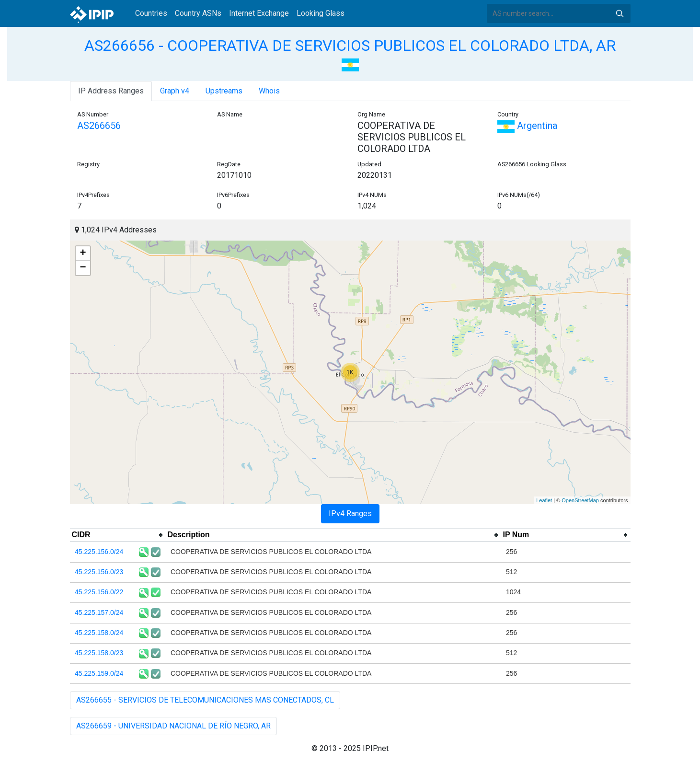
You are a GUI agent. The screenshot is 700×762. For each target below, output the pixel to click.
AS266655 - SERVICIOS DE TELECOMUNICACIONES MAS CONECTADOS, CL (205, 700)
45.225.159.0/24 (99, 673)
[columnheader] (118, 535)
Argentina (527, 126)
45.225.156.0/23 (99, 572)
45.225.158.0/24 (99, 633)
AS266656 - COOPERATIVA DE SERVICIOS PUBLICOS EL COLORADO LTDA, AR (350, 46)
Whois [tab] (269, 91)
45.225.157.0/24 (99, 612)
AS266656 (99, 126)
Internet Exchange (259, 13)
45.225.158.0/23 (99, 653)
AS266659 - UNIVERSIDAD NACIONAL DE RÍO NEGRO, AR (173, 726)
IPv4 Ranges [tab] (350, 514)
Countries (151, 13)
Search (620, 13)
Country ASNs (198, 13)
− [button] (83, 268)
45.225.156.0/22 (99, 592)
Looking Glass (321, 13)
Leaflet (544, 500)
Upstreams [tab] (224, 91)
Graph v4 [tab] (175, 91)
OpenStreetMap (580, 500)
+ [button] (83, 254)
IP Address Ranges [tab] (111, 91)
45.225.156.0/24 (99, 552)
